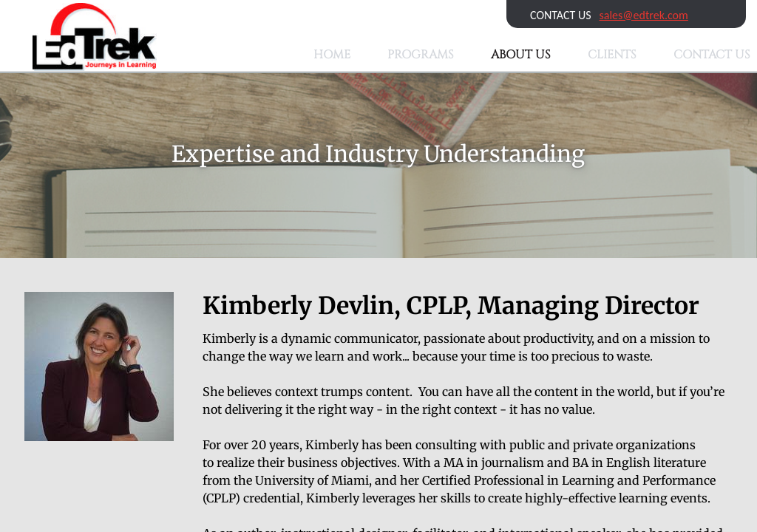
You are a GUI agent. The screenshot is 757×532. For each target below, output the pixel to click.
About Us (521, 55)
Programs (421, 55)
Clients (612, 55)
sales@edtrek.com (644, 15)
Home (332, 55)
